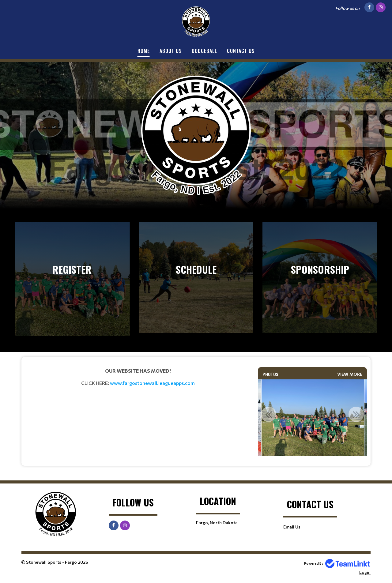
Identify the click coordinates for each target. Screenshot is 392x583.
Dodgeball (204, 51)
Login (365, 572)
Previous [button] (269, 414)
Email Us (292, 527)
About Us (171, 51)
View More (350, 374)
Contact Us (241, 51)
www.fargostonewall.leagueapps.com (152, 383)
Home (144, 51)
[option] (313, 418)
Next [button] (356, 414)
